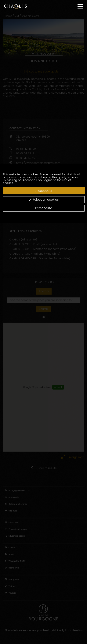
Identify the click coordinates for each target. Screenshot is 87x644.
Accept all (44, 191)
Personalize (44, 208)
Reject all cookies (44, 200)
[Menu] (80, 6)
